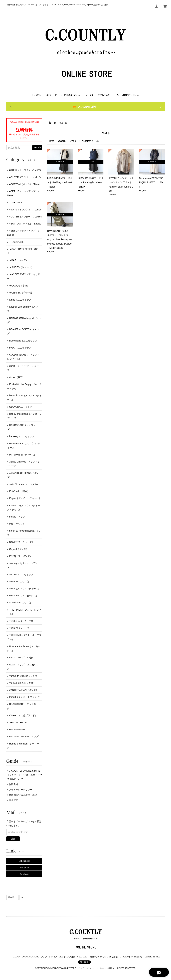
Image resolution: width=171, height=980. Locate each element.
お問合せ (14, 784)
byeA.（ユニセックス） (22, 348)
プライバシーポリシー (21, 790)
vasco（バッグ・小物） (22, 658)
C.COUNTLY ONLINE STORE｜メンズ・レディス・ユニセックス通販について (25, 775)
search (37, 147)
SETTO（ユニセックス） (22, 574)
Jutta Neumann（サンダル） (24, 484)
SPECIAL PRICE (18, 722)
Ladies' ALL (16, 242)
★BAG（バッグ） (19, 260)
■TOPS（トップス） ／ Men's (25, 170)
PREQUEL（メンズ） (21, 556)
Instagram (24, 868)
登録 (13, 839)
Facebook (24, 874)
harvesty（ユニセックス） (23, 436)
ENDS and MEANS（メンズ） (25, 736)
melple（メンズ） (18, 517)
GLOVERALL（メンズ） (22, 407)
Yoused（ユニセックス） (22, 683)
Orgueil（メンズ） (19, 549)
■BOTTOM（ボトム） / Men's (25, 184)
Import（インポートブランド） (25, 697)
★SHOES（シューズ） (21, 267)
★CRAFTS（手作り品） (22, 293)
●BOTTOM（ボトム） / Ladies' (25, 224)
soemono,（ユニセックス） (24, 596)
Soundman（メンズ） (21, 603)
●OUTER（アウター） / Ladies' (74, 141)
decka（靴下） (17, 377)
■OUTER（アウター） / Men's (25, 177)
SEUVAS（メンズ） (20, 582)
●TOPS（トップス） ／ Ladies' (26, 210)
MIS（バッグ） (17, 524)
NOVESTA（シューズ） (22, 542)
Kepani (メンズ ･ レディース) (25, 498)
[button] (71, 95)
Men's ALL (16, 202)
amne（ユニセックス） (21, 300)
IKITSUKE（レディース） (23, 455)
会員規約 (14, 800)
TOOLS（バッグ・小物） (22, 621)
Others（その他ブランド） (23, 715)
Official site (24, 861)
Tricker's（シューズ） (21, 628)
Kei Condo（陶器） (19, 491)
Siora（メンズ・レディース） (25, 589)
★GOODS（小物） (19, 286)
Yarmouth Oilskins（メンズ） (24, 676)
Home (51, 141)
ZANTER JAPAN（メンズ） (24, 690)
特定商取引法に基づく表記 (23, 795)
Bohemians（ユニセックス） (24, 341)
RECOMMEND (17, 729)
